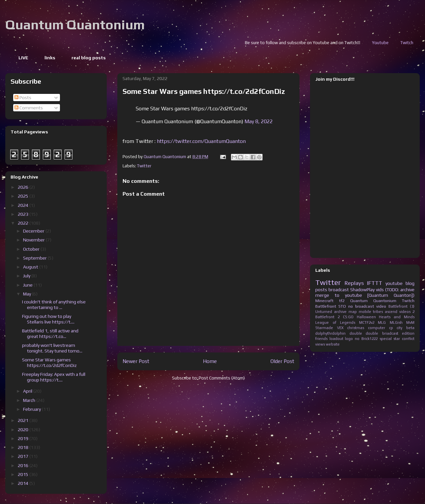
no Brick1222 (366, 339)
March (30, 400)
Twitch (408, 301)
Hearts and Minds (397, 317)
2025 (24, 196)
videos (405, 312)
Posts (23, 98)
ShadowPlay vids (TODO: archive (382, 290)
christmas (356, 328)
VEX (340, 328)
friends (321, 339)
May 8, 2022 (259, 121)
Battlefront (326, 306)
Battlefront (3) (401, 306)
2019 (24, 438)
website (333, 344)
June (28, 285)
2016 (24, 465)
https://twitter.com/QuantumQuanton (201, 141)
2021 (24, 420)
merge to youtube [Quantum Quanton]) (365, 295)
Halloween (366, 317)
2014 (24, 483)
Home (210, 361)
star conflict (404, 339)
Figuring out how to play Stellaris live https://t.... (48, 319)
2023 (24, 214)
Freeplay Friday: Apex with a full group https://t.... (54, 377)
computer (377, 328)
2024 (24, 205)
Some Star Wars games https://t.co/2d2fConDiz (49, 363)
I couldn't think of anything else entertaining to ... (54, 305)
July (27, 276)
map (353, 312)
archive (340, 312)
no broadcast (361, 306)
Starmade (324, 328)
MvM (410, 322)
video (381, 306)
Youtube (408, 43)
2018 (24, 447)
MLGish (396, 322)
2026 (24, 187)
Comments (29, 108)
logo (349, 339)
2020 (24, 430)
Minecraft (324, 301)
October (32, 249)
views (320, 344)
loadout (336, 339)
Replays (354, 283)
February (32, 409)
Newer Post (136, 361)
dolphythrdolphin (330, 333)
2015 (24, 474)
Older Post (282, 361)
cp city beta (402, 328)
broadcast (339, 290)
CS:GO (348, 317)
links (50, 58)
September (35, 258)
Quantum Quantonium (75, 25)
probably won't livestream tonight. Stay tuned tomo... (52, 348)
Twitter (144, 166)
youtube (394, 283)
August (31, 267)
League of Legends (335, 322)
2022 (24, 223)
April (28, 391)
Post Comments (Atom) (222, 378)
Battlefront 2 (327, 317)
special (386, 339)
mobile (365, 312)
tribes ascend (385, 312)
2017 (24, 456)
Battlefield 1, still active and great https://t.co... (50, 334)
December (34, 231)
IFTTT (375, 283)
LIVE (23, 58)
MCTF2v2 (367, 322)
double (356, 333)
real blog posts (89, 58)
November (34, 240)
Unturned (324, 312)
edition (408, 333)
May (28, 294)
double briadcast (382, 333)
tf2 (342, 301)
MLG (382, 322)
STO (342, 306)
